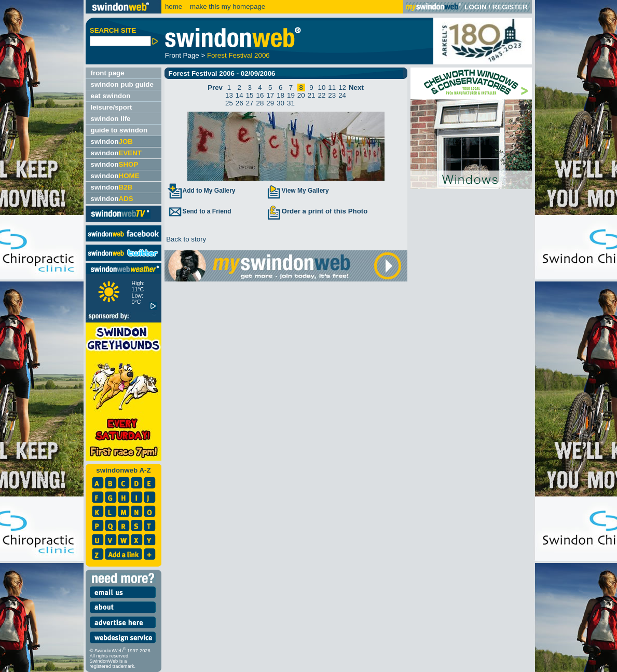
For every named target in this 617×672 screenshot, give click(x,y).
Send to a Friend (199, 211)
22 (321, 95)
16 (260, 95)
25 (229, 103)
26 (239, 103)
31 (291, 103)
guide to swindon (119, 130)
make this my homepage (227, 6)
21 (312, 95)
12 (342, 88)
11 (332, 88)
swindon (112, 142)
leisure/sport (112, 107)
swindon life (111, 119)
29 (270, 103)
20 (301, 95)
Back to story (186, 239)
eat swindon (111, 96)
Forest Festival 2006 (238, 55)
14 (239, 95)
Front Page (182, 55)
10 (321, 88)
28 (260, 103)
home (174, 6)
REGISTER (510, 7)
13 (229, 95)
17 (270, 95)
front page (108, 73)
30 (280, 103)
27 (250, 103)
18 (280, 95)
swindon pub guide (122, 84)
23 (332, 95)
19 (291, 95)
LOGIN (475, 7)
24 (342, 95)
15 (250, 95)
